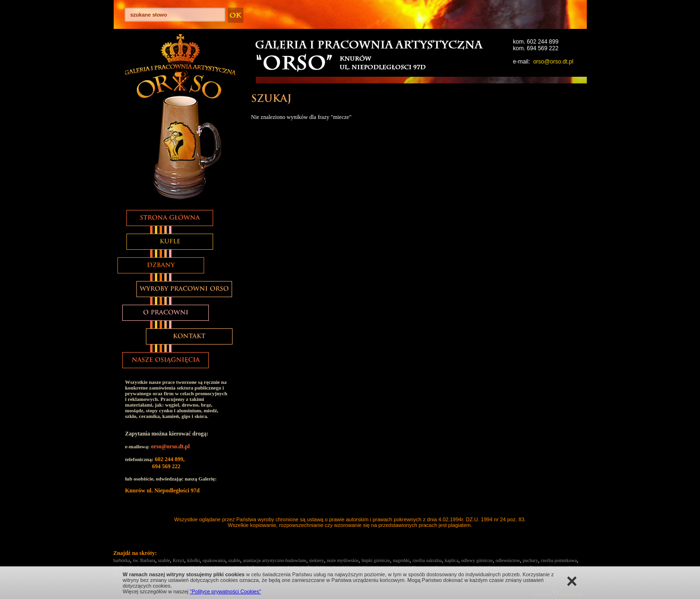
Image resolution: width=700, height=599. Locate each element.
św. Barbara (144, 560)
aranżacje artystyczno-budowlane (275, 560)
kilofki (193, 560)
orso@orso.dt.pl (553, 62)
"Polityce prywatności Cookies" (225, 591)
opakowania (214, 560)
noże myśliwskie (343, 560)
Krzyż (179, 560)
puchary (530, 560)
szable (164, 560)
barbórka (122, 560)
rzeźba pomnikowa (559, 560)
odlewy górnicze (477, 560)
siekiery (317, 560)
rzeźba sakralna (427, 560)
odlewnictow (508, 560)
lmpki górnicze (376, 560)
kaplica (452, 560)
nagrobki (402, 560)
